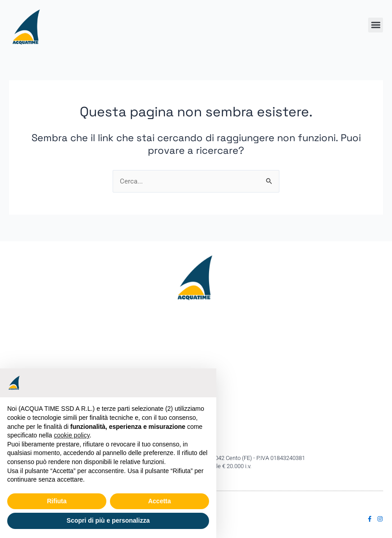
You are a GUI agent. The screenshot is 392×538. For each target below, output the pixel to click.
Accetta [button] (160, 501)
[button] (376, 25)
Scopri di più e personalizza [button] (108, 520)
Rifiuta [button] (57, 501)
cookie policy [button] (72, 435)
